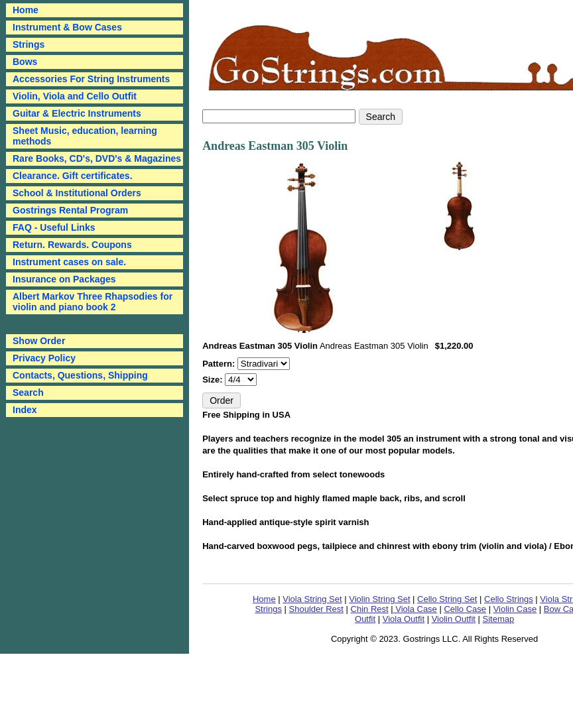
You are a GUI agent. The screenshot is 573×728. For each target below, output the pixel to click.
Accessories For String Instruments (91, 79)
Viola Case (415, 609)
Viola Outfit (404, 619)
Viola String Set (312, 599)
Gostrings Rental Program (70, 210)
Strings (29, 44)
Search (28, 393)
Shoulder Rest (316, 609)
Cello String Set (447, 599)
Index (25, 410)
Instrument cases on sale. (69, 262)
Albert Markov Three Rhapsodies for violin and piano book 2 (93, 302)
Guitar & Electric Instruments (77, 113)
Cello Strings (509, 599)
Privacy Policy (44, 358)
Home (264, 599)
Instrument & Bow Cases (67, 27)
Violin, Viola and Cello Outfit (75, 96)
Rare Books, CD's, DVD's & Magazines (97, 158)
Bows (25, 62)
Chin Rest (370, 609)
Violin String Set (379, 599)
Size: (214, 380)
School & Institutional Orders (77, 193)
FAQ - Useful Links (54, 227)
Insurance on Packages (64, 279)
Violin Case (515, 609)
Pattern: (220, 364)
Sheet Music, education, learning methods (85, 136)
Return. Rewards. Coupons (72, 245)
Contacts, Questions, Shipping (80, 375)
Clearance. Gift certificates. (73, 176)
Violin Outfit (454, 619)
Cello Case (465, 609)
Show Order (39, 341)
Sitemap (499, 619)
